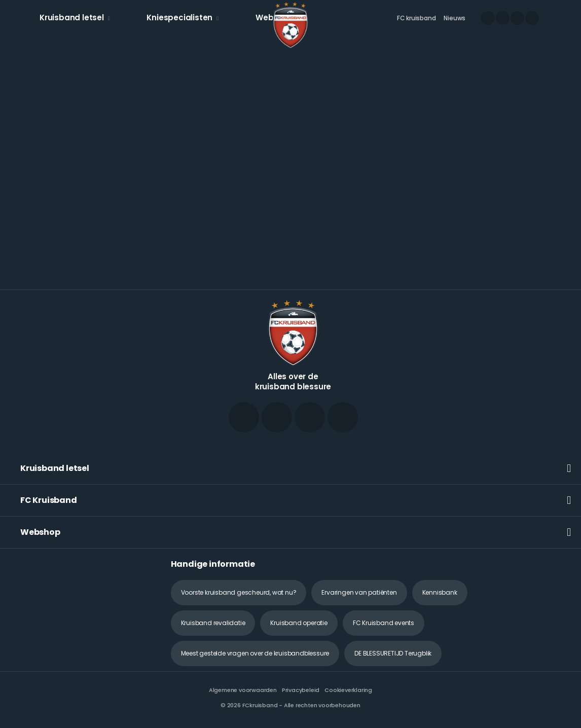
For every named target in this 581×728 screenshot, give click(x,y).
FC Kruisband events (384, 623)
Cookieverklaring (348, 690)
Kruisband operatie (299, 623)
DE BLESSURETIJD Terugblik (393, 653)
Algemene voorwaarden (243, 690)
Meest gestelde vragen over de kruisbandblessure (255, 653)
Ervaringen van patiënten (359, 592)
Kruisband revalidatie (213, 623)
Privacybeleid (301, 690)
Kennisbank (440, 592)
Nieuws (455, 18)
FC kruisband (416, 18)
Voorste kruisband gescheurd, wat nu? (239, 592)
